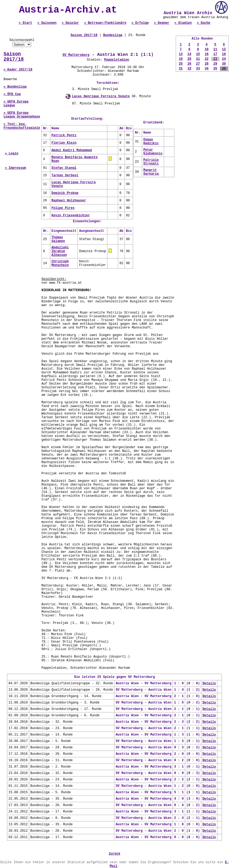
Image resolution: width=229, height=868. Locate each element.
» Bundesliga (15, 87)
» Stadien (183, 23)
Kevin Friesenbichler (71, 216)
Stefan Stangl (64, 168)
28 (207, 64)
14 (189, 54)
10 (207, 49)
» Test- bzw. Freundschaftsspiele (22, 126)
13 (181, 54)
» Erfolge (140, 23)
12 (224, 49)
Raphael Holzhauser (69, 201)
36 (224, 69)
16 (207, 54)
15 (198, 54)
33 (198, 69)
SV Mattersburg (76, 55)
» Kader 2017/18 (18, 70)
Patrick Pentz (64, 135)
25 (181, 64)
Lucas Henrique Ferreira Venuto (101, 96)
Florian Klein (64, 143)
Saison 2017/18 (14, 57)
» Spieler (70, 23)
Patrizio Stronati (151, 162)
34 (207, 69)
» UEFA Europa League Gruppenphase (22, 115)
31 (181, 69)
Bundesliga (113, 35)
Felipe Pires (63, 208)
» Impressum (15, 168)
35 (215, 69)
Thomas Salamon (58, 239)
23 (215, 59)
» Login (11, 154)
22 (207, 59)
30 (224, 64)
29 (215, 64)
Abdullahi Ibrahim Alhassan (60, 251)
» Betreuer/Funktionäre (105, 23)
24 (224, 59)
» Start (25, 23)
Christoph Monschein (60, 263)
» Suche (203, 23)
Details (209, 683)
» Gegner (162, 23)
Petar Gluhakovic (153, 152)
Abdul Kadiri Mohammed (72, 150)
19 (181, 59)
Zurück (114, 854)
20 (189, 59)
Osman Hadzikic (151, 142)
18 (224, 54)
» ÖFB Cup (12, 94)
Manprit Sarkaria (151, 172)
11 (215, 49)
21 (198, 59)
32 (189, 69)
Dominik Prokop (65, 193)
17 (215, 54)
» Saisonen (47, 23)
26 (189, 64)
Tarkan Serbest (65, 175)
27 (198, 64)
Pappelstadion (117, 60)
